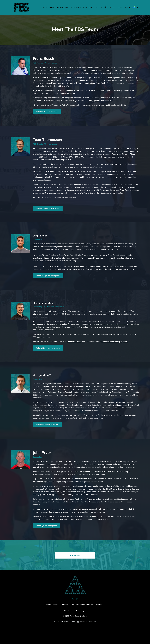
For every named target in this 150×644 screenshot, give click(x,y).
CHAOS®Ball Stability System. (116, 353)
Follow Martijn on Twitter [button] (47, 437)
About (112, 7)
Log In (128, 7)
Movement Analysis (78, 7)
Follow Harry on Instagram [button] (48, 359)
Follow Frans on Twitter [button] (47, 113)
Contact (120, 7)
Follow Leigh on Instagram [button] (48, 286)
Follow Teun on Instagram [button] (48, 214)
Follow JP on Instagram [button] (47, 543)
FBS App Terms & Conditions (84, 639)
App (66, 7)
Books (51, 7)
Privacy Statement (62, 639)
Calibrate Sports (75, 353)
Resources (93, 7)
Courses (59, 7)
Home (44, 7)
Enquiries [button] (75, 573)
